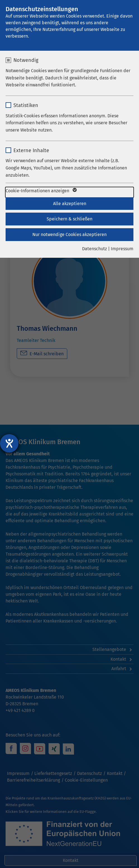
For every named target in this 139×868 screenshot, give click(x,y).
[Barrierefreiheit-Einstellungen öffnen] (9, 443)
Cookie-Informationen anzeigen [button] (41, 191)
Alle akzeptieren (70, 204)
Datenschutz (94, 249)
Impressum (122, 249)
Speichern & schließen (69, 219)
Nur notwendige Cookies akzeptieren (69, 234)
